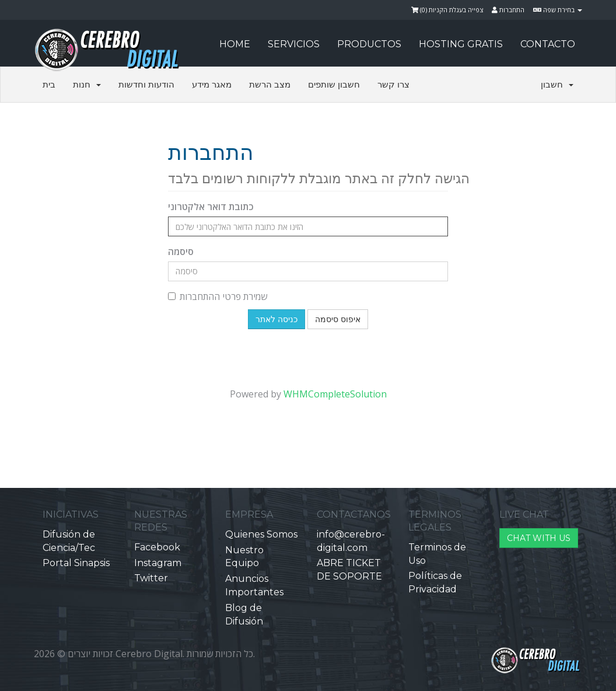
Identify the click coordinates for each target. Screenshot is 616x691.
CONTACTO (548, 44)
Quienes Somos (261, 534)
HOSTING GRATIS (461, 44)
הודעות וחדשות (146, 84)
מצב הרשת (270, 84)
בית (49, 84)
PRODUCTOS (369, 44)
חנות (87, 84)
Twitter (151, 578)
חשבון (557, 84)
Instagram (158, 563)
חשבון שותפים (334, 84)
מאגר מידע (212, 84)
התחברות (508, 10)
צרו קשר (393, 84)
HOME (235, 44)
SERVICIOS (294, 44)
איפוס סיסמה (338, 319)
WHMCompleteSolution (335, 394)
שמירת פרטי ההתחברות (218, 296)
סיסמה (181, 252)
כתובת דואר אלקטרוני (211, 207)
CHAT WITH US (539, 538)
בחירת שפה (558, 10)
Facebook (157, 547)
